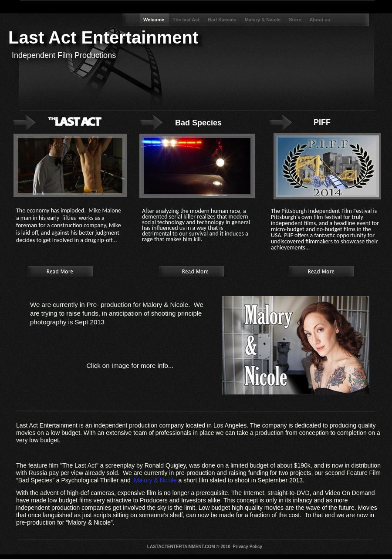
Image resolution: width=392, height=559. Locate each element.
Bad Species (223, 20)
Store (296, 20)
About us (320, 20)
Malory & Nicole (264, 20)
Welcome (154, 20)
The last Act (187, 20)
